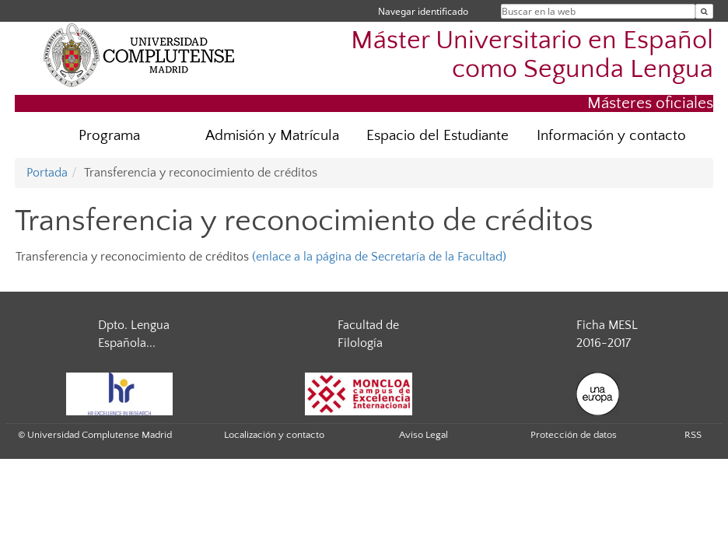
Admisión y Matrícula (272, 136)
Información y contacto (611, 136)
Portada (47, 173)
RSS (693, 435)
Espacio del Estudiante (437, 136)
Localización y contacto (274, 435)
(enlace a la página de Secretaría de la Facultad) (379, 257)
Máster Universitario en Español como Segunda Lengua (532, 55)
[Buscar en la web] (704, 11)
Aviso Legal (423, 435)
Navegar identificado (423, 11)
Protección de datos (574, 435)
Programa (109, 136)
